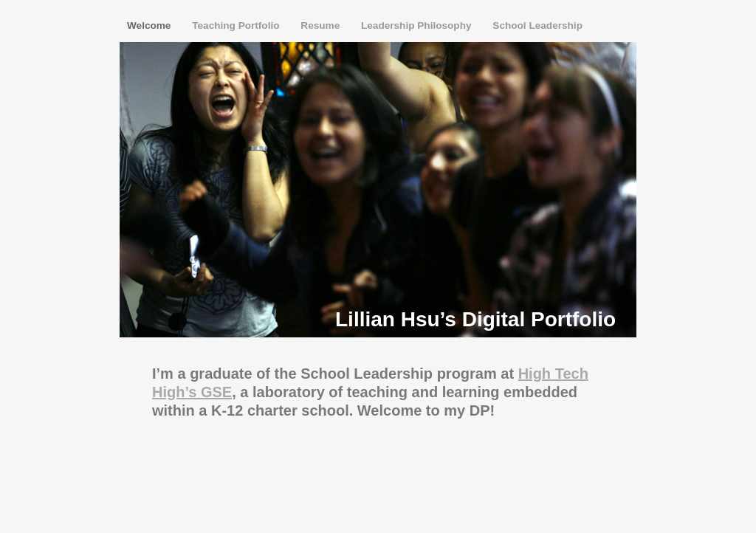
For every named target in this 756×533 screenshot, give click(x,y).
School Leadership (537, 25)
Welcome (150, 25)
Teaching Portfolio (237, 25)
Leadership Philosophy (417, 25)
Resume (322, 25)
